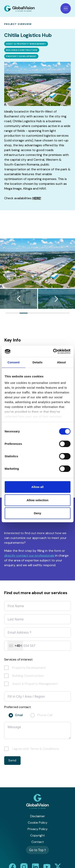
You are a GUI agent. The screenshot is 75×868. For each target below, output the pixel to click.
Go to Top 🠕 (38, 850)
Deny (37, 513)
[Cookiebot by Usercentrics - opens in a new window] (53, 351)
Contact (38, 842)
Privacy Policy (38, 829)
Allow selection (37, 500)
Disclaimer (38, 816)
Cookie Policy (38, 823)
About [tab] (61, 362)
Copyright (37, 835)
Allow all (37, 487)
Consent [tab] (13, 362)
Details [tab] (38, 362)
